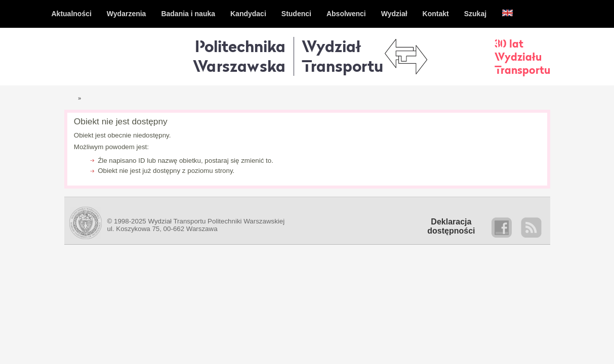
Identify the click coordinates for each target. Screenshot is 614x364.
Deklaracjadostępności (451, 226)
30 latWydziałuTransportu (522, 57)
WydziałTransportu (342, 56)
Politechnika (239, 56)
